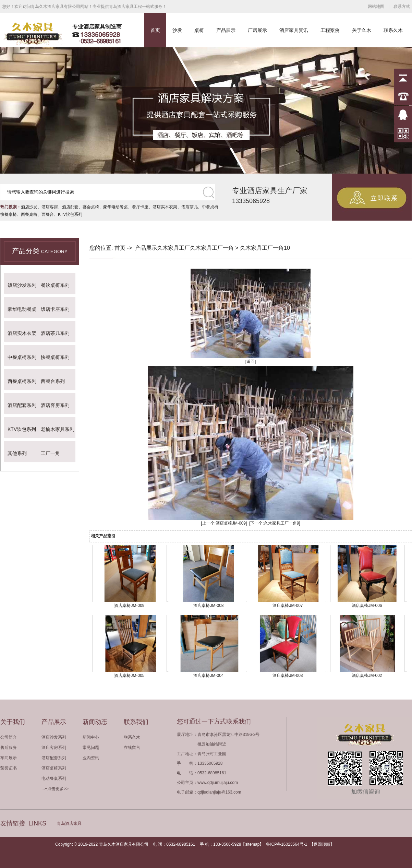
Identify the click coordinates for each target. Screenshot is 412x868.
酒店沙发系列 (54, 737)
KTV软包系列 (70, 214)
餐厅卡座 (140, 207)
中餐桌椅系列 (22, 357)
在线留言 (132, 748)
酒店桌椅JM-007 (288, 606)
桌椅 (199, 30)
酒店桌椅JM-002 (367, 676)
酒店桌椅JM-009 (231, 523)
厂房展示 (257, 30)
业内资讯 (91, 758)
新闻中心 (91, 737)
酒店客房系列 (55, 405)
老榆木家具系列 (58, 429)
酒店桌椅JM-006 (367, 606)
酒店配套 (70, 207)
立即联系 (384, 198)
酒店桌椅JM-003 (288, 676)
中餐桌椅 (210, 207)
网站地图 (376, 7)
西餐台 (48, 214)
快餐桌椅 (9, 214)
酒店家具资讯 (294, 30)
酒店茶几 (190, 207)
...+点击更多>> (55, 789)
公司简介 (9, 737)
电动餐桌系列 (54, 778)
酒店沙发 (29, 207)
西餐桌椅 (29, 214)
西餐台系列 (53, 381)
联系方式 (402, 7)
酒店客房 (50, 207)
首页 (155, 30)
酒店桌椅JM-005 (129, 676)
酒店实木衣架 (165, 207)
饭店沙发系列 (22, 285)
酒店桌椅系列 (54, 768)
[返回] (251, 362)
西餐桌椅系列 (22, 381)
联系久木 (393, 30)
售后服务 (9, 748)
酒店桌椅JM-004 (208, 676)
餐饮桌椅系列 (55, 285)
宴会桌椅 (91, 207)
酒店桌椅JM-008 (208, 606)
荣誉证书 (9, 768)
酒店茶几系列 (55, 333)
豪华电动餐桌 (116, 207)
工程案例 (330, 30)
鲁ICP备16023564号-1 (287, 844)
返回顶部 (322, 844)
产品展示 (226, 30)
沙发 (177, 30)
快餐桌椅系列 (55, 357)
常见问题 (91, 748)
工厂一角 (50, 453)
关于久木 (362, 30)
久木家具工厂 (173, 248)
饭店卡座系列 (55, 309)
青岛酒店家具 (69, 823)
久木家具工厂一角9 (282, 523)
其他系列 (17, 453)
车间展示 (9, 758)
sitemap (252, 844)
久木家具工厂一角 (212, 248)
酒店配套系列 (22, 405)
